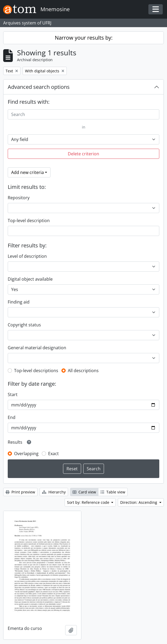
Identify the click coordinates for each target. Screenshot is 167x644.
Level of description (27, 256)
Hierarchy (54, 492)
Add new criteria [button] (28, 172)
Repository (19, 198)
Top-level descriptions (36, 371)
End (12, 417)
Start (13, 394)
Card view (84, 492)
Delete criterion (83, 154)
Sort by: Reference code (89, 502)
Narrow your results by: (84, 38)
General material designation (37, 348)
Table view (113, 492)
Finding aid (19, 302)
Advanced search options (39, 87)
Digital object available (30, 279)
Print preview (20, 492)
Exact (53, 454)
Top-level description (29, 221)
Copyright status (24, 325)
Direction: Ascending (139, 502)
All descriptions (83, 371)
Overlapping (26, 454)
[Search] (83, 114)
